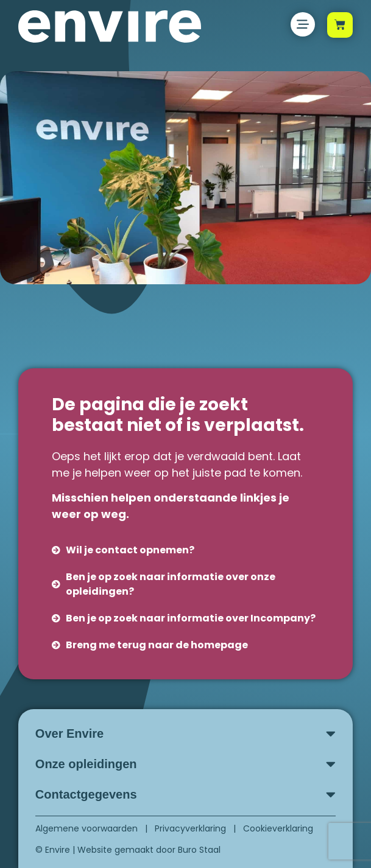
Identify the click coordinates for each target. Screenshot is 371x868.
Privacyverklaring (190, 828)
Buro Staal (199, 850)
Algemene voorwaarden (87, 828)
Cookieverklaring (278, 828)
